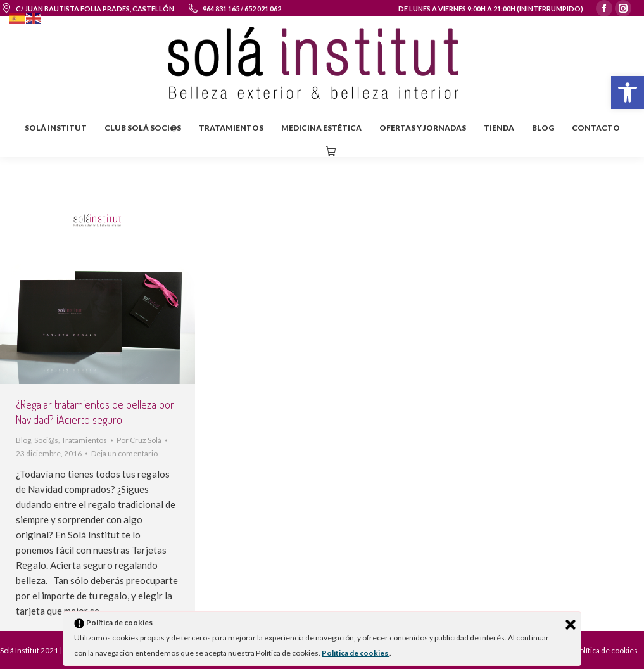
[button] (628, 92)
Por (139, 440)
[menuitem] (56, 128)
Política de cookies (356, 653)
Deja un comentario (124, 453)
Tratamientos (84, 440)
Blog (23, 440)
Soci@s (46, 440)
